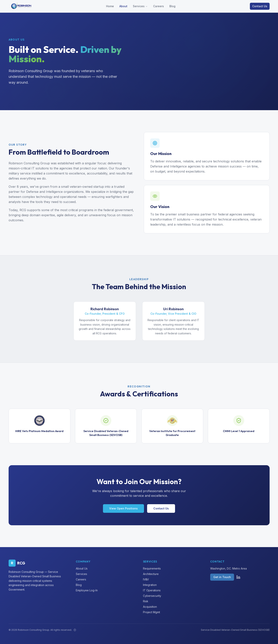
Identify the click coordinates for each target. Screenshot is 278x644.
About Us (82, 568)
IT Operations (152, 590)
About (123, 6)
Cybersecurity (152, 596)
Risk (146, 601)
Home (110, 6)
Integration (150, 585)
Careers (159, 6)
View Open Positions (123, 509)
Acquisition (150, 607)
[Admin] (75, 630)
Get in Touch (222, 577)
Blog (172, 6)
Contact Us (260, 6)
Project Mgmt (152, 612)
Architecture (151, 574)
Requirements (152, 568)
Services (139, 6)
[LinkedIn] (238, 577)
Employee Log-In (87, 590)
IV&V (146, 579)
